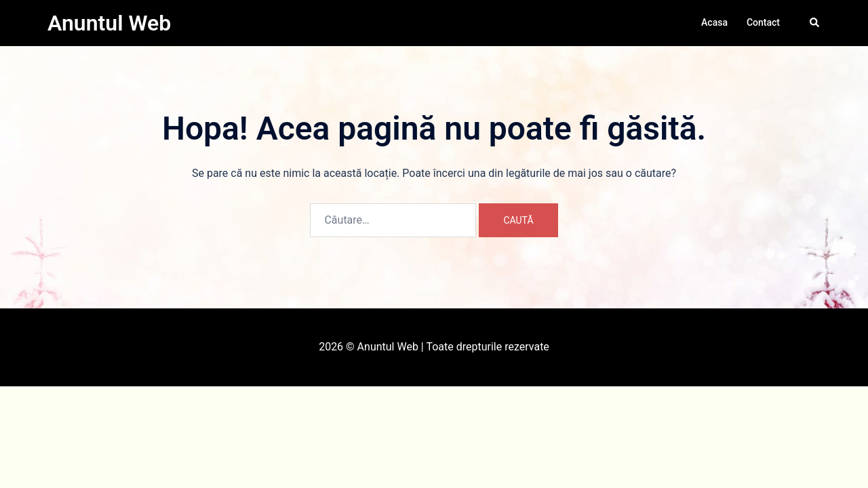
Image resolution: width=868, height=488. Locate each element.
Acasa (714, 22)
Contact (763, 22)
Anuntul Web (109, 23)
